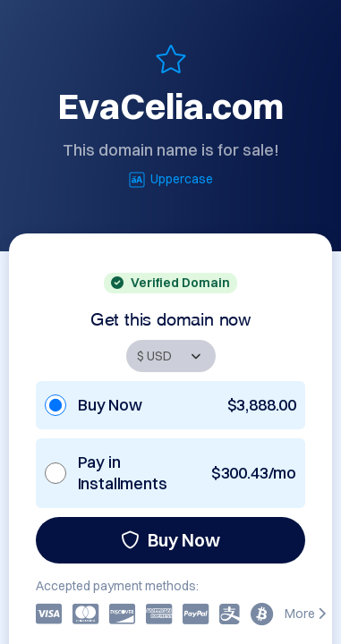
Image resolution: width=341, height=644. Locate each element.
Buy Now (170, 540)
